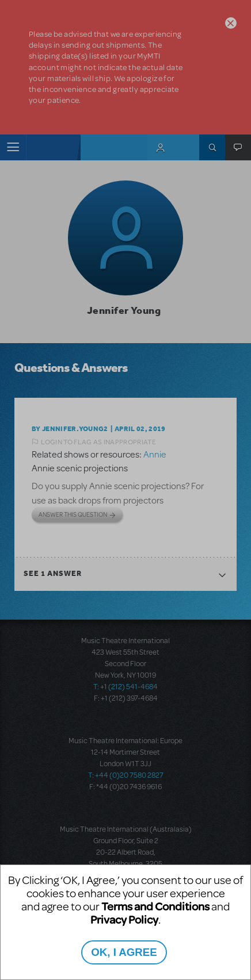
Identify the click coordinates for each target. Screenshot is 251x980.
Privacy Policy (124, 919)
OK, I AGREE (124, 952)
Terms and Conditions (155, 906)
